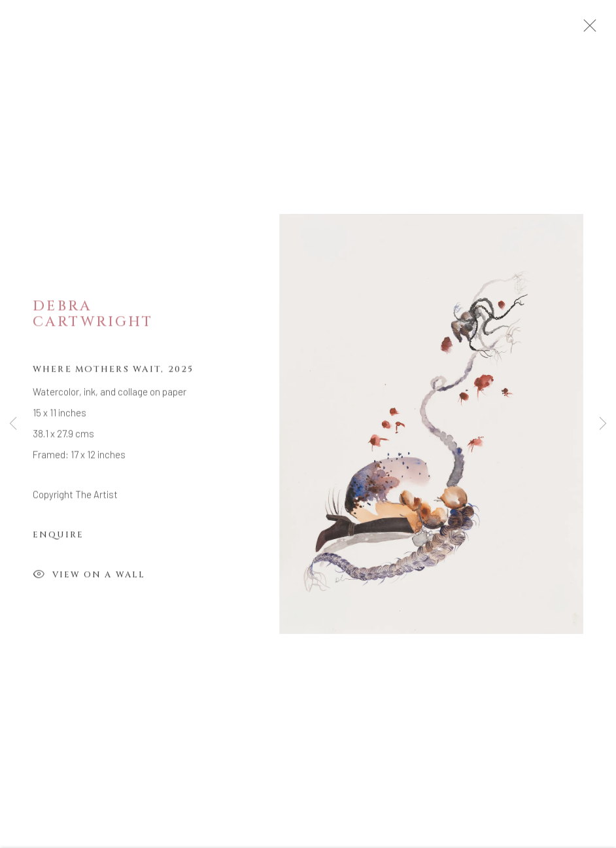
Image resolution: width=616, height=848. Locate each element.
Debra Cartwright (93, 319)
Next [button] (603, 424)
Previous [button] (13, 424)
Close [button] (598, 29)
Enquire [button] (58, 540)
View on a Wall (89, 580)
